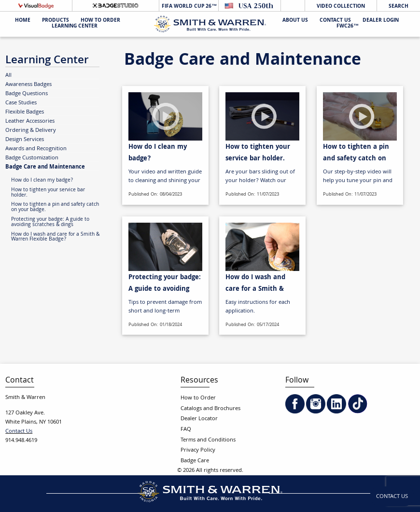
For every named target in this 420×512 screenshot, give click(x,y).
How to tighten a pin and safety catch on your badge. (55, 207)
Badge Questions (27, 94)
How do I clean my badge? (42, 181)
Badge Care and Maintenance (45, 167)
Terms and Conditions (208, 440)
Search (399, 7)
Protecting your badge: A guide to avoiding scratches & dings (50, 222)
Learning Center (75, 27)
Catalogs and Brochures (210, 409)
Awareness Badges (28, 85)
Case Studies (21, 103)
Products (56, 21)
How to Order (198, 398)
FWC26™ (348, 27)
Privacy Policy (198, 450)
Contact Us (335, 21)
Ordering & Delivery (31, 130)
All (8, 75)
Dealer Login (381, 21)
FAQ (186, 430)
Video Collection (341, 7)
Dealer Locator (199, 419)
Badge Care (195, 461)
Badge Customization (32, 158)
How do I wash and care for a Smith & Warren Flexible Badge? (55, 237)
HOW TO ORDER (100, 21)
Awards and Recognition (36, 149)
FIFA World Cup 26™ (189, 7)
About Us (295, 21)
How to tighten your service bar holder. (48, 193)
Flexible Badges (25, 112)
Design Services (25, 140)
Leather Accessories (30, 121)
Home (23, 21)
